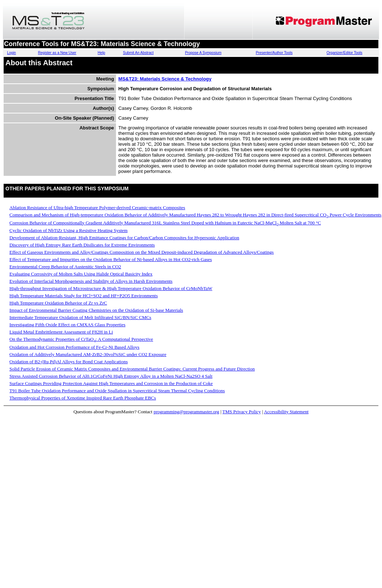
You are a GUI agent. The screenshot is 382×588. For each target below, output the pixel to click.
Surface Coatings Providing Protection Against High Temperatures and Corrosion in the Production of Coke (111, 383)
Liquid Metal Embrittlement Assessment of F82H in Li (61, 332)
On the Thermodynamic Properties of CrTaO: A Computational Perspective (81, 339)
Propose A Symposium (203, 53)
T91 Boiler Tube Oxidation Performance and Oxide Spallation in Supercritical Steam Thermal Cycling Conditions (117, 391)
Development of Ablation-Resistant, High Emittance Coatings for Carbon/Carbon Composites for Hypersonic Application (124, 238)
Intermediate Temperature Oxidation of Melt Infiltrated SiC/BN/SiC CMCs (80, 317)
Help (101, 53)
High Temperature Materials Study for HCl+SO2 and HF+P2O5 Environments (84, 296)
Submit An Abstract (138, 53)
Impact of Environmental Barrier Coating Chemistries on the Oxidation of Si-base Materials (96, 310)
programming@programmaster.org (186, 412)
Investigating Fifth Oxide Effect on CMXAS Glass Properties (67, 325)
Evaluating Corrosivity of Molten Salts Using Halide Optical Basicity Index (81, 274)
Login (11, 53)
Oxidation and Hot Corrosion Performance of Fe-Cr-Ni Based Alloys (74, 347)
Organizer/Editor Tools (344, 53)
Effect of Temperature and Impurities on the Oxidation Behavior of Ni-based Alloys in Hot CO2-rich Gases (111, 259)
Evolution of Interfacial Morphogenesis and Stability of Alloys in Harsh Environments (91, 281)
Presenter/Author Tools (274, 53)
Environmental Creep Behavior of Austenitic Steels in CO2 (65, 267)
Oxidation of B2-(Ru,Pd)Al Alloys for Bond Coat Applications (68, 362)
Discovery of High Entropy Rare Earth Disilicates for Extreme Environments (82, 245)
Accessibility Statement (286, 412)
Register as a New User (57, 53)
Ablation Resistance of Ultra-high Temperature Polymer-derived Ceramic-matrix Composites (97, 208)
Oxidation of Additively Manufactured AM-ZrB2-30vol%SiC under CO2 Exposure (88, 354)
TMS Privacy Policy (242, 412)
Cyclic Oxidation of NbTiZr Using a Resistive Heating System (68, 230)
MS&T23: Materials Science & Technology (165, 79)
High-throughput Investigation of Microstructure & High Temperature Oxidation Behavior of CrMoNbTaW (111, 288)
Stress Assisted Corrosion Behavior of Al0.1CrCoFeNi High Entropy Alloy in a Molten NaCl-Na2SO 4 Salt (111, 376)
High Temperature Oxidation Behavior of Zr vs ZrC (58, 303)
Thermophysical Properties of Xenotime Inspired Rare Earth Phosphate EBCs (83, 398)
